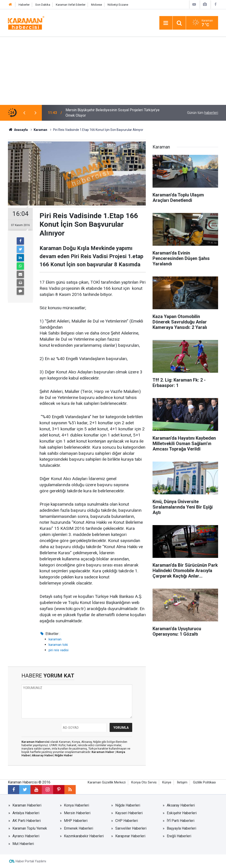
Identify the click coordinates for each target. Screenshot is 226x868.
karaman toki (58, 645)
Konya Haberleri (77, 805)
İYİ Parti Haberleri (181, 821)
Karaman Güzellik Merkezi (107, 782)
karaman (55, 639)
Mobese (97, 5)
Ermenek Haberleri (79, 828)
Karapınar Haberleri (130, 836)
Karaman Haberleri (27, 805)
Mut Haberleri (23, 844)
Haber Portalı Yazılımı (31, 861)
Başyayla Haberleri (181, 828)
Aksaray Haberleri (181, 805)
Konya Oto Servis (144, 782)
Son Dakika (43, 5)
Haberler (24, 5)
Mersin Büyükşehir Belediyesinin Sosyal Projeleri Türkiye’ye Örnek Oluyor (113, 113)
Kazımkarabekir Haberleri (84, 836)
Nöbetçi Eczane (118, 5)
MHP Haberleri (76, 821)
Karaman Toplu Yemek (30, 828)
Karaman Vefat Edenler (71, 5)
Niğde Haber (64, 755)
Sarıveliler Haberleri (131, 828)
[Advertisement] (113, 71)
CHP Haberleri (127, 821)
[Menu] (166, 23)
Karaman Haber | (104, 752)
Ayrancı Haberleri (26, 836)
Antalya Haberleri (26, 813)
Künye (167, 782)
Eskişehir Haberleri (182, 813)
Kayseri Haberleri (129, 813)
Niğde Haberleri (128, 805)
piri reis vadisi (59, 650)
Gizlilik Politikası (204, 782)
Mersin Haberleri (77, 813)
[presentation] (24, 113)
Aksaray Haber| (43, 755)
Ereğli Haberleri (179, 836)
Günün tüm (203, 113)
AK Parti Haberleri (27, 821)
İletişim (182, 782)
